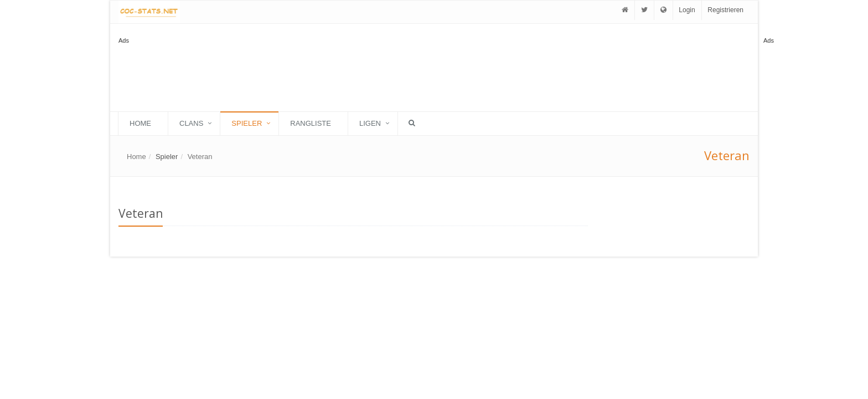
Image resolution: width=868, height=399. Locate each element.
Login (687, 10)
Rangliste (311, 123)
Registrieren (725, 10)
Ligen (370, 123)
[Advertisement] (808, 213)
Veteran (200, 157)
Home (140, 123)
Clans (191, 123)
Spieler (247, 123)
